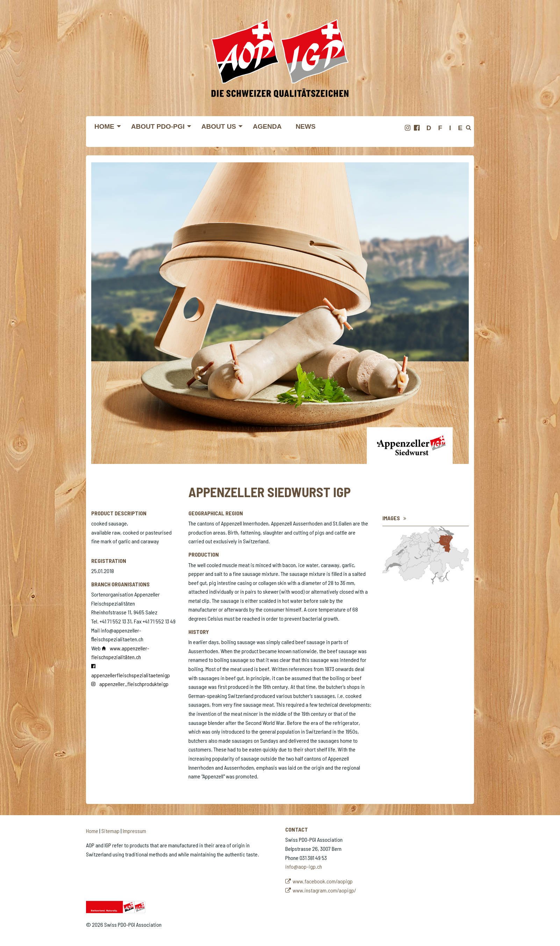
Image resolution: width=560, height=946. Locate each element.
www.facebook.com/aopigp (323, 881)
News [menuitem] (306, 126)
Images (391, 518)
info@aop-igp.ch (304, 866)
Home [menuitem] (104, 126)
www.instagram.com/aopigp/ (324, 890)
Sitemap (110, 831)
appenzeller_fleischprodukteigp (134, 684)
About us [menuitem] (219, 126)
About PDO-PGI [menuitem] (158, 126)
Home (92, 831)
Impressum (134, 831)
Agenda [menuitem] (267, 126)
